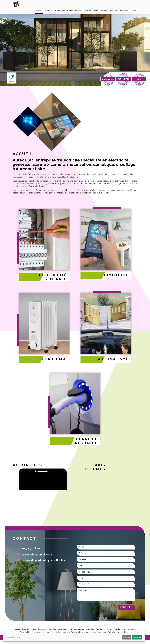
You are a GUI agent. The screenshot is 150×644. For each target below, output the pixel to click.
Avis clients (124, 10)
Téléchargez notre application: (125, 628)
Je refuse (126, 637)
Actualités (113, 10)
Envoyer (126, 606)
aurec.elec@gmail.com (35, 553)
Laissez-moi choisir (13, 637)
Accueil (39, 10)
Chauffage (88, 10)
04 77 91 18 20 (29, 547)
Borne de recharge (101, 10)
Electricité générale (74, 10)
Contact (133, 10)
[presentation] (97, 609)
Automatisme (60, 10)
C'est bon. (137, 637)
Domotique (48, 10)
